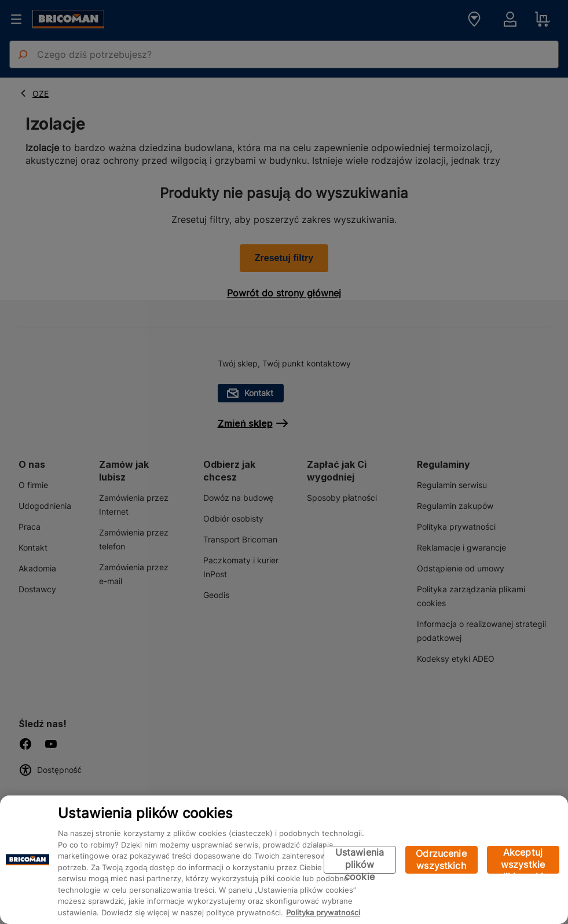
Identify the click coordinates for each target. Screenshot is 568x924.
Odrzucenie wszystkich (441, 859)
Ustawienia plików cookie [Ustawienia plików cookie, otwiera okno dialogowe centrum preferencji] (360, 860)
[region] (284, 860)
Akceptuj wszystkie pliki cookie (523, 860)
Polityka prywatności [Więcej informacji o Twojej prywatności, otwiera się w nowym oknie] (323, 912)
